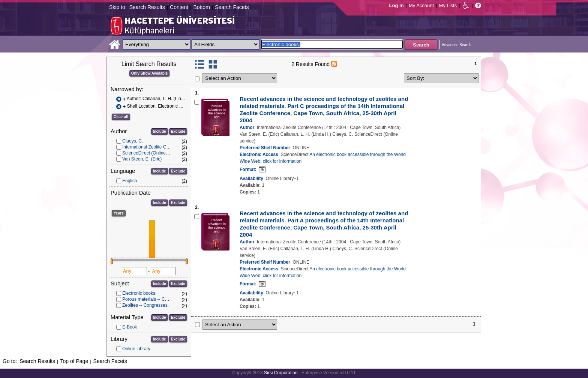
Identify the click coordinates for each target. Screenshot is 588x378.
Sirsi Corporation (281, 373)
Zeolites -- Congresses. (145, 305)
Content (179, 7)
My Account (421, 5)
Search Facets (232, 7)
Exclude (178, 131)
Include (160, 131)
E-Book (130, 327)
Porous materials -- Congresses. (154, 299)
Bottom (201, 7)
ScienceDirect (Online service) (152, 153)
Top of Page (74, 361)
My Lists (448, 5)
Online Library (136, 349)
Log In (397, 5)
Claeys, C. (133, 141)
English (130, 181)
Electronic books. (139, 293)
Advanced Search (457, 45)
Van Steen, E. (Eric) (142, 159)
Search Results (147, 7)
